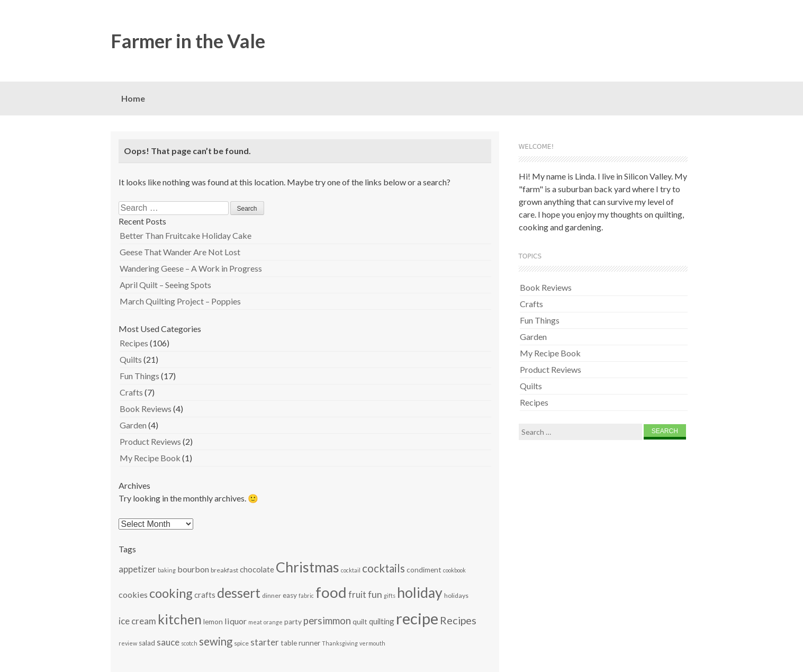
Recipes (134, 343)
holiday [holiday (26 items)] (420, 593)
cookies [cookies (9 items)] (133, 594)
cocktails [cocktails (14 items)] (384, 568)
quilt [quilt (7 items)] (360, 622)
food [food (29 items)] (331, 592)
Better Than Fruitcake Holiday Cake (186, 235)
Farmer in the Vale (188, 41)
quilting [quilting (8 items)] (382, 621)
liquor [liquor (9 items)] (236, 621)
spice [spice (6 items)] (241, 643)
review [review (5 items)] (128, 643)
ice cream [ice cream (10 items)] (137, 621)
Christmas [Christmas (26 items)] (308, 567)
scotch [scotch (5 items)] (189, 643)
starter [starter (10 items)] (265, 642)
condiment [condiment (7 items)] (424, 570)
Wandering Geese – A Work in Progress (191, 268)
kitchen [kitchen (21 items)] (180, 619)
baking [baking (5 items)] (167, 570)
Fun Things (139, 376)
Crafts (131, 392)
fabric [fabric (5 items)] (306, 595)
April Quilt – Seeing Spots (165, 285)
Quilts (131, 359)
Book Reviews (146, 409)
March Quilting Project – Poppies (180, 301)
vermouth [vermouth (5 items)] (372, 643)
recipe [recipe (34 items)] (417, 618)
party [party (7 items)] (293, 622)
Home (133, 98)
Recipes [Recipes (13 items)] (458, 620)
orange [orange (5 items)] (273, 622)
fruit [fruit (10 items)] (357, 594)
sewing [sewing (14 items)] (216, 641)
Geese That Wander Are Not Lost (180, 252)
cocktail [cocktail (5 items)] (351, 570)
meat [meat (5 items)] (255, 622)
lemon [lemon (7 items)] (213, 622)
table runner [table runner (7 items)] (300, 643)
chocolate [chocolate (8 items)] (257, 569)
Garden (133, 425)
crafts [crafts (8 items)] (205, 595)
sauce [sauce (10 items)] (168, 642)
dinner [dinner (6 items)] (272, 595)
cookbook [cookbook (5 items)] (454, 570)
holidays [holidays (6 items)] (456, 595)
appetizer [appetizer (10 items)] (137, 569)
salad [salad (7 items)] (147, 643)
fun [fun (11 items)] (375, 594)
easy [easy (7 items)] (290, 595)
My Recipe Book (150, 458)
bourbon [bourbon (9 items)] (193, 569)
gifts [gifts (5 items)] (390, 595)
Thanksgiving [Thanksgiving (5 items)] (340, 643)
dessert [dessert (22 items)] (239, 593)
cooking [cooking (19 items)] (171, 593)
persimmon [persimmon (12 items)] (327, 620)
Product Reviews (150, 441)
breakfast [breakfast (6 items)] (224, 570)
